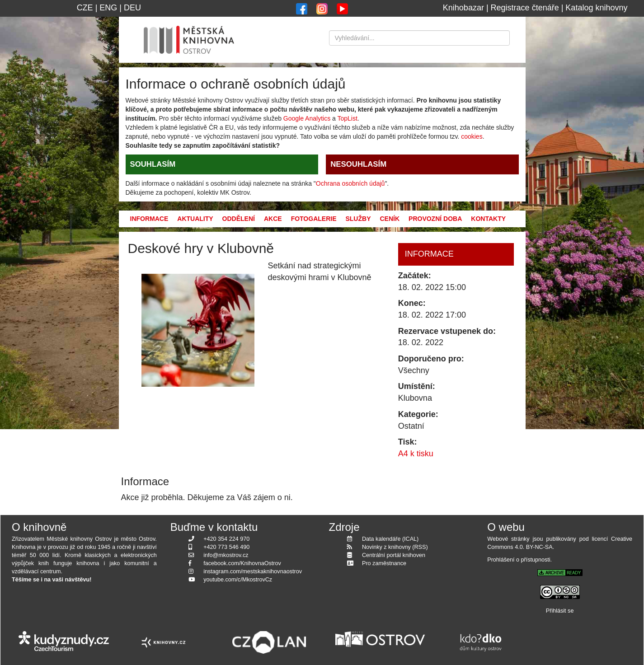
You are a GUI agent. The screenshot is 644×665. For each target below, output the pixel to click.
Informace (149, 219)
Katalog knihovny (596, 8)
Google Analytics (307, 118)
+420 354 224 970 (226, 539)
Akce (273, 219)
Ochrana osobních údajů (350, 183)
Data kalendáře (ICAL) (390, 539)
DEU (132, 8)
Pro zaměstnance (384, 563)
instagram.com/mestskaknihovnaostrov (253, 571)
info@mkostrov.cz (226, 555)
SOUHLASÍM (153, 164)
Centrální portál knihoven (394, 555)
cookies (472, 136)
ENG (108, 8)
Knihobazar (463, 8)
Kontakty (488, 219)
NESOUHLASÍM (358, 164)
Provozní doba (435, 219)
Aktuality (195, 219)
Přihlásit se (560, 611)
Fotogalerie (314, 219)
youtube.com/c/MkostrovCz (238, 580)
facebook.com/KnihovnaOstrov (242, 563)
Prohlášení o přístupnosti (519, 560)
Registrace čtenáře (525, 8)
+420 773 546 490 (226, 547)
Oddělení (239, 219)
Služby (358, 219)
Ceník (390, 219)
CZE (85, 8)
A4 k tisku (416, 454)
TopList (347, 118)
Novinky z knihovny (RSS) (395, 547)
